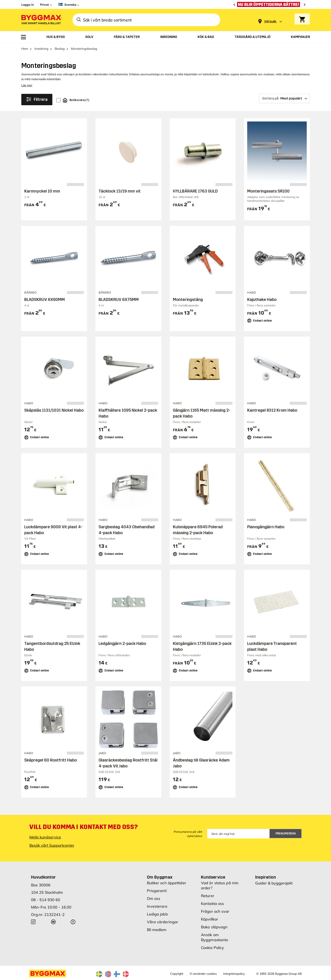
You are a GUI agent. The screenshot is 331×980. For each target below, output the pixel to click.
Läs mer (27, 85)
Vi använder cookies (203, 974)
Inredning (41, 49)
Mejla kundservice (45, 837)
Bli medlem (157, 930)
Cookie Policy (212, 948)
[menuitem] (23, 37)
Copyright (177, 974)
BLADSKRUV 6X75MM (119, 299)
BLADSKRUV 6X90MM (45, 299)
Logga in (28, 5)
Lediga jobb (157, 914)
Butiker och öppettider (167, 883)
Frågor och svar (215, 911)
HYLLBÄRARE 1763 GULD (195, 191)
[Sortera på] (284, 98)
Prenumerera (286, 834)
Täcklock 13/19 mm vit (120, 191)
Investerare (157, 906)
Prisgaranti (157, 891)
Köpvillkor (210, 919)
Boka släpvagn (214, 927)
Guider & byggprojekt (274, 883)
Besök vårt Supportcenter (52, 845)
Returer (208, 896)
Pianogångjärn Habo (266, 527)
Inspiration (266, 877)
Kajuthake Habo (262, 299)
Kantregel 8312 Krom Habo (272, 410)
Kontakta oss (212, 904)
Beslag (60, 49)
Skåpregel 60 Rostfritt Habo (51, 760)
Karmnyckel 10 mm (42, 191)
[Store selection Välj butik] (270, 21)
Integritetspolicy (234, 974)
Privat (44, 5)
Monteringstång (188, 299)
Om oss (154, 898)
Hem (25, 49)
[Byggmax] (41, 20)
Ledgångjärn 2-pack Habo (122, 643)
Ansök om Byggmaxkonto (214, 937)
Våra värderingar (163, 922)
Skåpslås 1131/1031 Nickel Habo (54, 410)
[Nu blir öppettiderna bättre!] (270, 4)
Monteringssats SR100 (268, 191)
